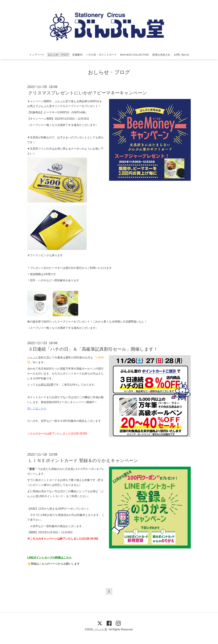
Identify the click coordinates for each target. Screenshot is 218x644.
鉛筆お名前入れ (161, 55)
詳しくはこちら (37, 408)
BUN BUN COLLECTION (135, 55)
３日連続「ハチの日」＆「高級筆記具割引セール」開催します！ (93, 349)
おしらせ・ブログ (58, 55)
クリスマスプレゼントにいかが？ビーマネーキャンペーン (88, 93)
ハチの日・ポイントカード (101, 55)
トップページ (37, 55)
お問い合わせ (182, 55)
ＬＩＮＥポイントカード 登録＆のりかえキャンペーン (83, 460)
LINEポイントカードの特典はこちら (49, 558)
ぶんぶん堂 (100, 629)
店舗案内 (77, 55)
